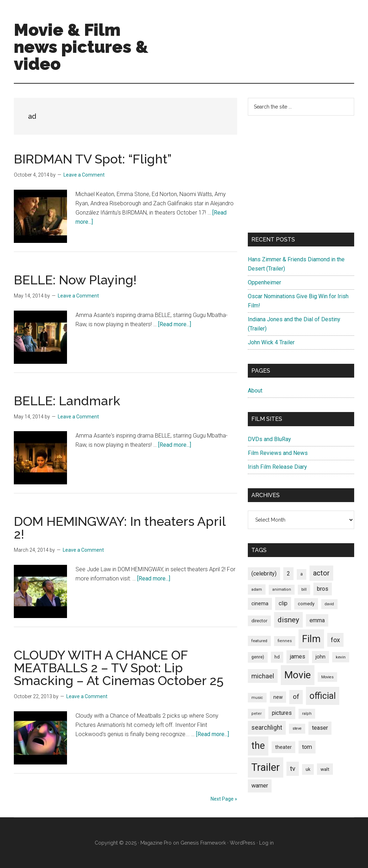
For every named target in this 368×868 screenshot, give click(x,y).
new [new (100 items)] (278, 697)
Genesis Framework (203, 843)
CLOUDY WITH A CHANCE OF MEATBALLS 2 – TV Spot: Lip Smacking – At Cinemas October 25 (119, 668)
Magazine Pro (156, 843)
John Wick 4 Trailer (271, 342)
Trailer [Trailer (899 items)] (266, 767)
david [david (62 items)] (329, 604)
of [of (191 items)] (296, 697)
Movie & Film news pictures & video (81, 47)
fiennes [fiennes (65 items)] (285, 641)
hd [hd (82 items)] (277, 657)
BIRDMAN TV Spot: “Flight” (93, 159)
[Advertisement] (301, 174)
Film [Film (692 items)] (311, 639)
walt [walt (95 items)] (325, 769)
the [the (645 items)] (258, 746)
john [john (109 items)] (320, 657)
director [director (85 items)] (259, 621)
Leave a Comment (84, 175)
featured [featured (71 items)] (259, 641)
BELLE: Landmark (67, 401)
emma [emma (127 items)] (317, 620)
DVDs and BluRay (269, 439)
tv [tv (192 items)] (293, 769)
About (255, 391)
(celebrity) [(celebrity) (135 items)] (264, 574)
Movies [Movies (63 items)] (327, 677)
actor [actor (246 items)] (321, 573)
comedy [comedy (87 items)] (306, 604)
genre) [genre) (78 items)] (258, 657)
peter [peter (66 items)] (257, 714)
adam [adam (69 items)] (257, 589)
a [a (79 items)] (302, 574)
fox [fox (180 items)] (335, 640)
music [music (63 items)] (257, 698)
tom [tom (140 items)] (307, 747)
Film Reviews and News (278, 453)
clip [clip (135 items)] (283, 603)
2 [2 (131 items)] (288, 574)
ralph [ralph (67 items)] (307, 714)
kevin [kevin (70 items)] (341, 657)
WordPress (242, 843)
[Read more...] (175, 324)
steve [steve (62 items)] (297, 728)
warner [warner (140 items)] (260, 786)
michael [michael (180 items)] (263, 676)
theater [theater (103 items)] (283, 747)
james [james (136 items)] (298, 656)
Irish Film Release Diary (277, 467)
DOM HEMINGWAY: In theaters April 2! (120, 528)
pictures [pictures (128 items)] (282, 713)
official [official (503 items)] (323, 696)
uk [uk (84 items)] (308, 769)
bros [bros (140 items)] (323, 589)
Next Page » (224, 799)
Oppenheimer (264, 282)
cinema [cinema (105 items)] (260, 604)
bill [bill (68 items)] (304, 589)
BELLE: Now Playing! (75, 280)
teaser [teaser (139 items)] (320, 728)
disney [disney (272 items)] (288, 620)
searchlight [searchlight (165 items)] (267, 728)
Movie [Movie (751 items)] (298, 675)
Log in (266, 843)
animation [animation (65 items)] (282, 589)
